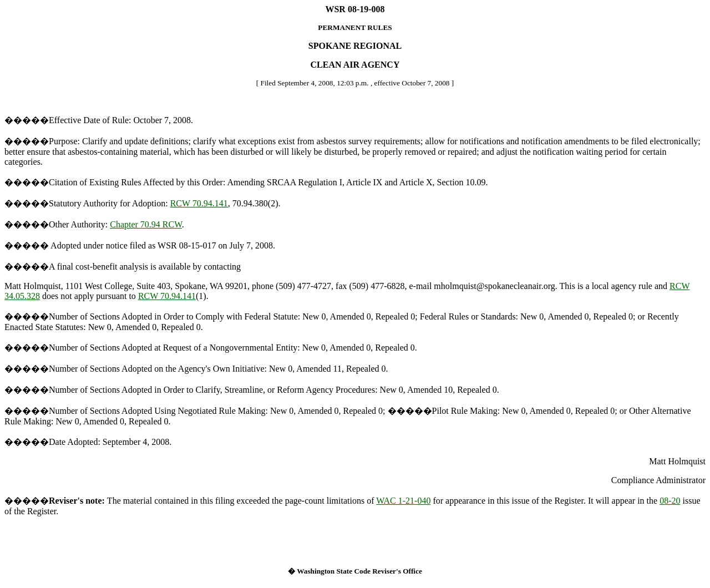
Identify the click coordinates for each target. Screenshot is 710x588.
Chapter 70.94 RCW (146, 224)
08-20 (670, 501)
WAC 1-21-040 (403, 501)
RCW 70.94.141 (199, 203)
